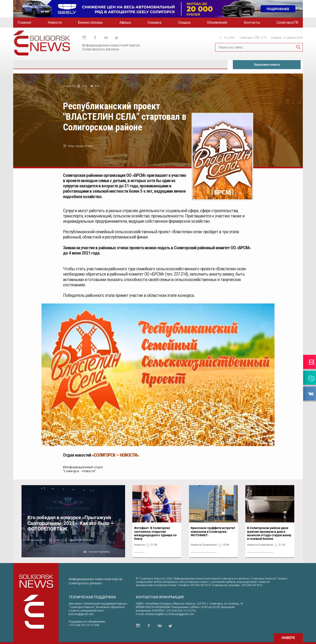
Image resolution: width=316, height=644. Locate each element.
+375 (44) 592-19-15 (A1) (180, 610)
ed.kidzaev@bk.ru (156, 614)
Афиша (125, 22)
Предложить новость (267, 65)
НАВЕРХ (288, 638)
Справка (154, 22)
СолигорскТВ (287, 22)
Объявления (217, 22)
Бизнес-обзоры (90, 22)
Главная (24, 22)
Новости (55, 22)
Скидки (184, 22)
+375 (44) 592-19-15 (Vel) (84, 625)
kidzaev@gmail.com (81, 614)
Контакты (252, 22)
